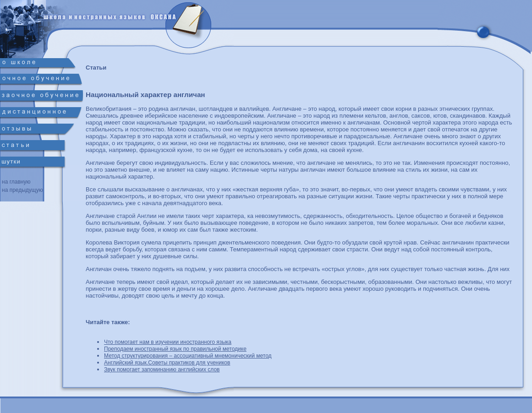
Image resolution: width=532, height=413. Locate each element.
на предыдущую (22, 190)
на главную (16, 182)
